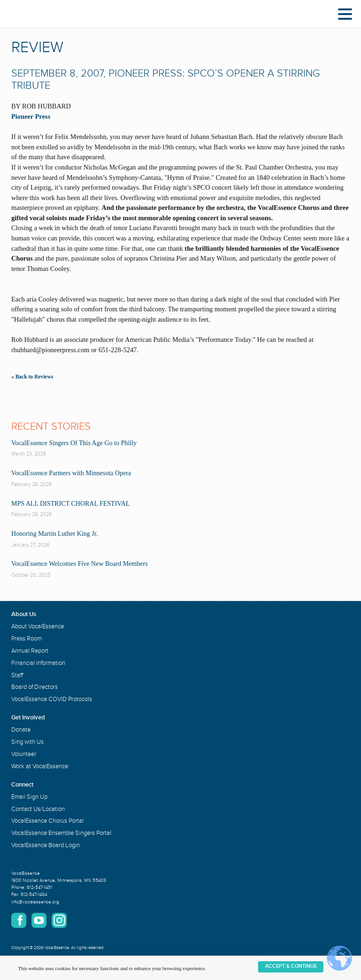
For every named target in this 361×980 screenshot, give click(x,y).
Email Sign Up (29, 797)
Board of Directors (35, 687)
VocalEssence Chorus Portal (47, 821)
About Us (24, 614)
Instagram (59, 920)
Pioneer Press (31, 116)
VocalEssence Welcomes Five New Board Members (79, 564)
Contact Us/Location (38, 809)
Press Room (27, 639)
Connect (22, 785)
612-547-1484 (34, 895)
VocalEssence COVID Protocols (52, 699)
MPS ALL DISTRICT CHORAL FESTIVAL (71, 504)
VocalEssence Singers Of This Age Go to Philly (74, 443)
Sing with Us (27, 742)
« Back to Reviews (32, 377)
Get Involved (28, 718)
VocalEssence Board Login (46, 845)
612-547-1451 (39, 887)
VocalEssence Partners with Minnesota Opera (71, 473)
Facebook (19, 920)
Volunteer (24, 754)
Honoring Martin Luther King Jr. (55, 534)
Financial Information (38, 663)
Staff (17, 675)
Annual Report (30, 651)
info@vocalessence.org (35, 902)
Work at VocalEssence (40, 766)
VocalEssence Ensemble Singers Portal (61, 833)
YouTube (39, 920)
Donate (21, 730)
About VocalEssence (38, 626)
